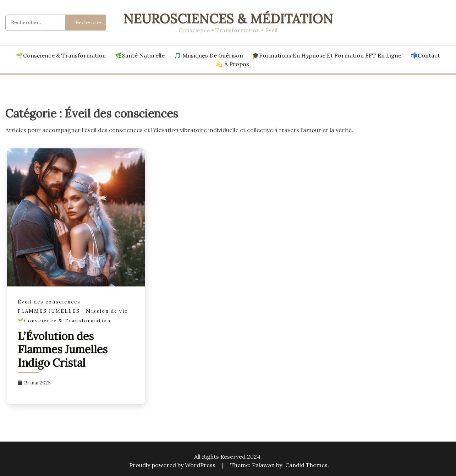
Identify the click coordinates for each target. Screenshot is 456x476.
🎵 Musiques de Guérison (208, 55)
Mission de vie (107, 311)
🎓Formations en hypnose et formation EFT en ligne (327, 55)
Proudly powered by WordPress (173, 465)
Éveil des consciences (49, 302)
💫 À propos (232, 64)
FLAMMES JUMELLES (49, 311)
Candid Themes (306, 465)
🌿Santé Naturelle (140, 55)
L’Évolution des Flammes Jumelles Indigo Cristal (63, 349)
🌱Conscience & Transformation (61, 55)
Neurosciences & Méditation (228, 19)
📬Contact (425, 55)
